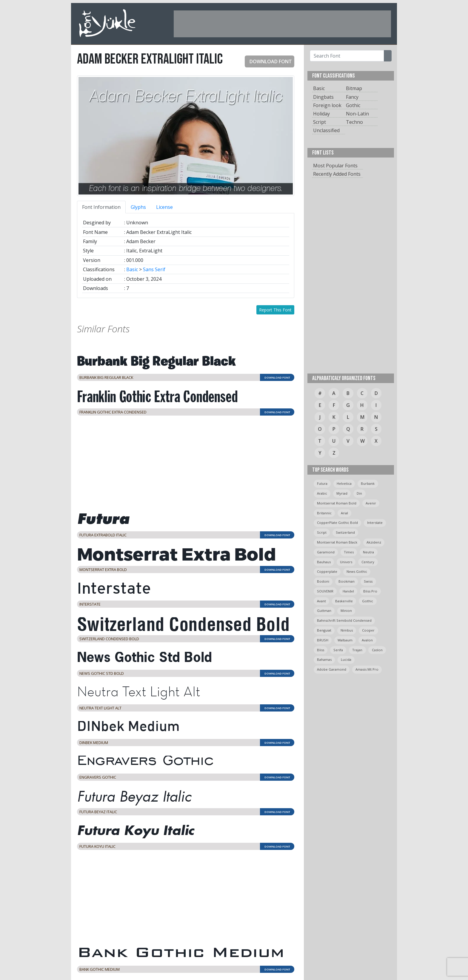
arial (344, 513)
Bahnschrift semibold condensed (344, 620)
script (322, 532)
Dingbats (323, 97)
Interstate (375, 523)
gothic (368, 601)
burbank (368, 483)
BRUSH (323, 640)
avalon (367, 640)
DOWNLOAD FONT (268, 61)
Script (320, 122)
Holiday (321, 114)
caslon (377, 650)
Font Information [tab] (101, 207)
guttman (324, 611)
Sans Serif (154, 269)
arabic (322, 493)
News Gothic (357, 571)
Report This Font (275, 310)
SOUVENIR (325, 591)
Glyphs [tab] (138, 207)
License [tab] (164, 207)
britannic (324, 513)
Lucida (346, 659)
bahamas (324, 659)
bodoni (323, 581)
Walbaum (345, 640)
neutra (368, 552)
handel (348, 591)
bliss (321, 650)
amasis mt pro (367, 669)
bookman (347, 581)
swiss (368, 581)
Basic (132, 269)
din (359, 493)
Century (368, 562)
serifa (338, 650)
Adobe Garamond (332, 669)
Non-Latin (357, 114)
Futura (322, 483)
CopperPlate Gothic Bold (337, 523)
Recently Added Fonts (337, 174)
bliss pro (370, 591)
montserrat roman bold (337, 503)
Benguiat (324, 630)
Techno (354, 122)
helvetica (344, 483)
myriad (342, 493)
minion (346, 611)
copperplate (327, 571)
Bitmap (354, 88)
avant (321, 601)
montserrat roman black (337, 542)
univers (346, 562)
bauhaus (324, 562)
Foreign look (327, 105)
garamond (326, 552)
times (349, 552)
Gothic (353, 105)
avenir (371, 503)
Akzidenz (374, 542)
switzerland (345, 532)
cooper (368, 630)
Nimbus (347, 630)
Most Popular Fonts (335, 166)
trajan (357, 650)
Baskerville (344, 601)
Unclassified (326, 130)
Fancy (352, 97)
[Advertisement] (282, 24)
